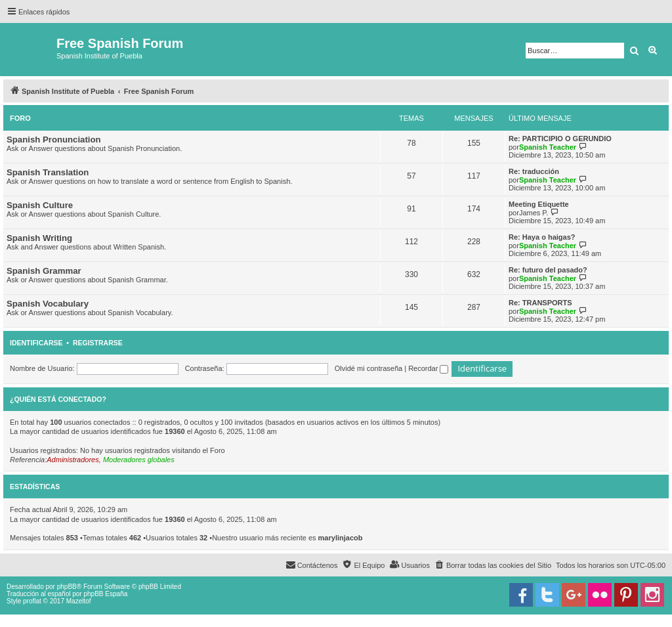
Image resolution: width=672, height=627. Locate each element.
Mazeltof (79, 601)
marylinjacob (341, 538)
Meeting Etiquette (539, 204)
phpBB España (105, 594)
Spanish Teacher (548, 147)
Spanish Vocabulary (48, 304)
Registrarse (98, 343)
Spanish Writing (39, 238)
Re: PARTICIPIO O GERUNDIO (560, 139)
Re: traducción (534, 171)
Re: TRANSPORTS (540, 303)
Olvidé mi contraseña (368, 368)
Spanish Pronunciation (54, 140)
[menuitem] (493, 565)
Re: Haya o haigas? (542, 237)
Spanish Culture (40, 205)
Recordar (428, 368)
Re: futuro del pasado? (548, 270)
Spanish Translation (48, 172)
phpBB (67, 587)
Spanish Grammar (44, 271)
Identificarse (36, 343)
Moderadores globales (139, 460)
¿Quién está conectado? (58, 399)
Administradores (73, 460)
